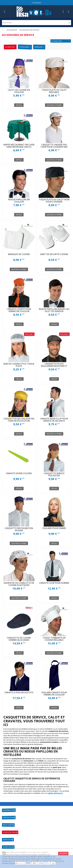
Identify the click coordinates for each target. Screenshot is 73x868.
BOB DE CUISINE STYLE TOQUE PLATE (19, 365)
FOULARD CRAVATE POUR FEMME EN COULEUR (54, 694)
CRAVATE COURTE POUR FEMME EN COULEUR (19, 310)
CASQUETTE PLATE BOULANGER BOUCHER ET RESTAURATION (54, 366)
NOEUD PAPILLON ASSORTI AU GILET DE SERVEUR (54, 310)
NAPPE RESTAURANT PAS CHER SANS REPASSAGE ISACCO (19, 146)
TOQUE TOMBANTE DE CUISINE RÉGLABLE (54, 639)
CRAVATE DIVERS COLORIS (19, 473)
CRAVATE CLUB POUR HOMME (54, 583)
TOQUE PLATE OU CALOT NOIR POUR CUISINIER (54, 201)
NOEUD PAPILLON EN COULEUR (19, 201)
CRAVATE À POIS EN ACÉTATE (19, 692)
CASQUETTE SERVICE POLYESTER (54, 474)
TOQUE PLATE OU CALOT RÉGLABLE (54, 91)
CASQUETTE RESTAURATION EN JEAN (19, 529)
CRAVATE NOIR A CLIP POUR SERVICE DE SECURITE (54, 420)
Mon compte (8, 825)
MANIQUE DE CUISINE (19, 254)
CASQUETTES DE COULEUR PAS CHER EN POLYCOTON (19, 420)
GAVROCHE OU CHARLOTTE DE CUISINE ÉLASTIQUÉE (19, 584)
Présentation (9, 818)
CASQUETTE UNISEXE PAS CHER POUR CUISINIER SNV (54, 146)
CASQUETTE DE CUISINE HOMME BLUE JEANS (19, 639)
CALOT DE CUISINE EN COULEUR (19, 91)
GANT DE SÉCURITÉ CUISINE (54, 254)
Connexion (37, 3)
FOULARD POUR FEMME (54, 528)
